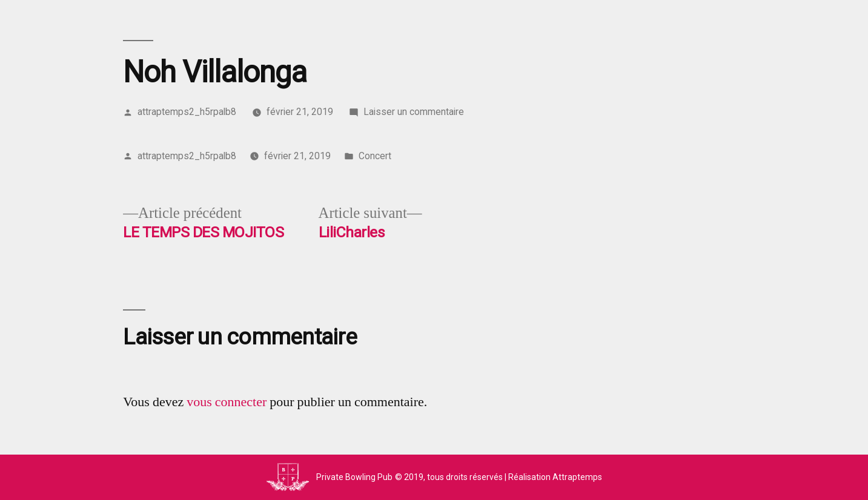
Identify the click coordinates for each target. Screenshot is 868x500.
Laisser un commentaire (414, 112)
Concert (375, 156)
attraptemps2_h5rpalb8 (187, 112)
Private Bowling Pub (354, 477)
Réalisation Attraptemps (555, 477)
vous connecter (227, 402)
